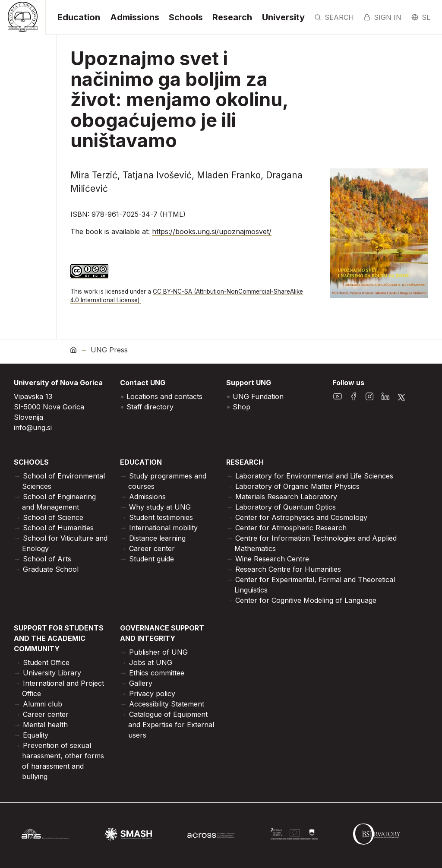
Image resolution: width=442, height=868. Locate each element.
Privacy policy (152, 694)
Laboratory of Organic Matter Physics (297, 486)
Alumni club (43, 704)
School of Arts (47, 559)
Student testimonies (161, 517)
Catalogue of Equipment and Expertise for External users (171, 725)
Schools (186, 17)
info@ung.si (33, 428)
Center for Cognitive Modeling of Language (306, 600)
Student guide (152, 559)
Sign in (382, 17)
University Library (52, 673)
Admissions (135, 17)
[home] (73, 350)
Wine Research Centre (272, 559)
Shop (242, 407)
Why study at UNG (160, 507)
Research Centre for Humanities (288, 569)
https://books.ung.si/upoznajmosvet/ (212, 231)
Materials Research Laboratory (286, 497)
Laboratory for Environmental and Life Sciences (314, 476)
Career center (152, 548)
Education (79, 17)
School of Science (53, 517)
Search (334, 17)
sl (421, 17)
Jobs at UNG (151, 662)
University (283, 17)
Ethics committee (157, 673)
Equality (36, 735)
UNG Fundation (258, 396)
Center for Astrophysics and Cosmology (301, 517)
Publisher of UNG (158, 652)
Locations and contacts (164, 396)
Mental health (45, 725)
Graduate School (51, 569)
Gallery (141, 683)
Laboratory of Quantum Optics (286, 507)
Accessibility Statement (167, 704)
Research (232, 17)
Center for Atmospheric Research (291, 528)
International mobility (163, 528)
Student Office (46, 662)
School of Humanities (58, 528)
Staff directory (150, 407)
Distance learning (157, 538)
